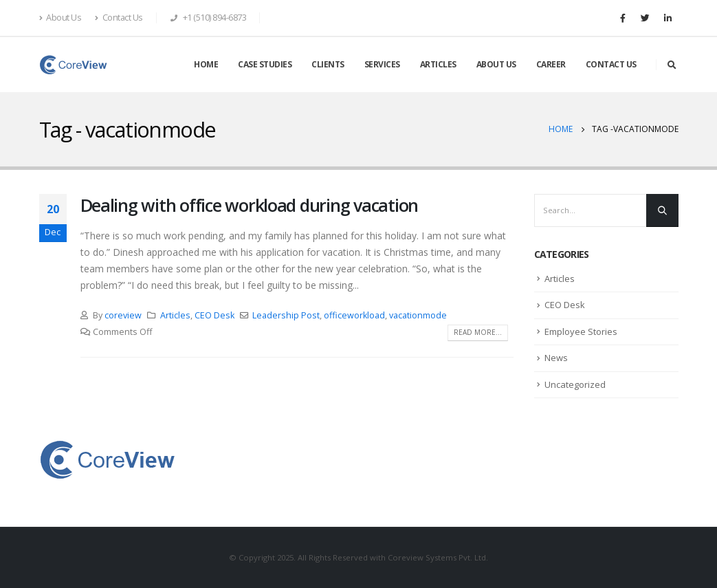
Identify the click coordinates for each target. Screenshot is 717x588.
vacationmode (418, 315)
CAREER (551, 64)
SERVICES (382, 64)
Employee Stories (581, 331)
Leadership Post (286, 315)
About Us (60, 18)
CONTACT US (611, 64)
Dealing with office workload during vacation (250, 205)
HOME (206, 64)
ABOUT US (496, 64)
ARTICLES (438, 64)
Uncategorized (575, 384)
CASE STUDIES (265, 64)
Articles (175, 315)
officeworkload (354, 315)
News (556, 358)
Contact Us (119, 18)
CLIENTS (328, 64)
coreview (123, 315)
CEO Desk (214, 315)
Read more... (478, 332)
